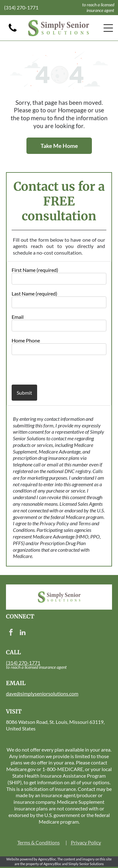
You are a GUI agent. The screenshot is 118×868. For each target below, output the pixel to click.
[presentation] (48, 369)
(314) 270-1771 (21, 7)
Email (18, 317)
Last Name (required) (34, 293)
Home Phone (26, 340)
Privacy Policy (86, 842)
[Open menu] (108, 28)
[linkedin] (23, 633)
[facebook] (11, 633)
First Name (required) (35, 270)
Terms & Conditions (39, 842)
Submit (24, 393)
